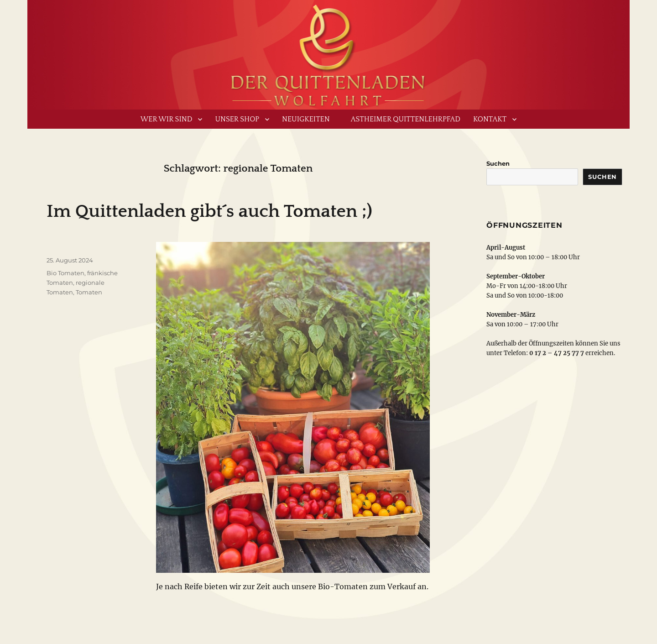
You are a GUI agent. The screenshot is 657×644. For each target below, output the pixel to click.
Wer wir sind (167, 119)
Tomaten (89, 292)
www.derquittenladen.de (328, 52)
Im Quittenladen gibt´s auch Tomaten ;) (209, 211)
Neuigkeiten (306, 119)
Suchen (498, 163)
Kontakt (490, 119)
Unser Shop (237, 119)
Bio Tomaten (65, 273)
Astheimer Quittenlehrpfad (406, 119)
